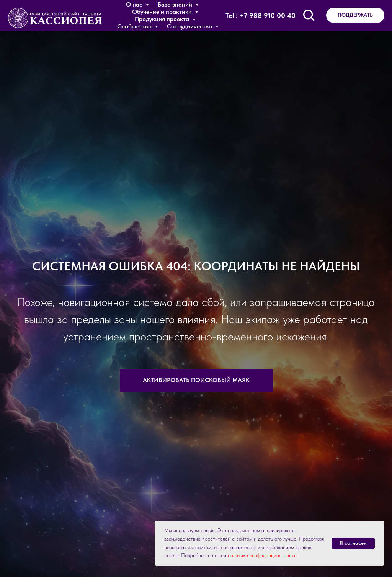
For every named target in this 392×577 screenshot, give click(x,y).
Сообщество (135, 26)
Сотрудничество (190, 26)
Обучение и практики (163, 12)
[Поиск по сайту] (309, 15)
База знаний (176, 4)
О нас (135, 4)
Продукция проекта (163, 19)
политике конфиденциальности (262, 555)
